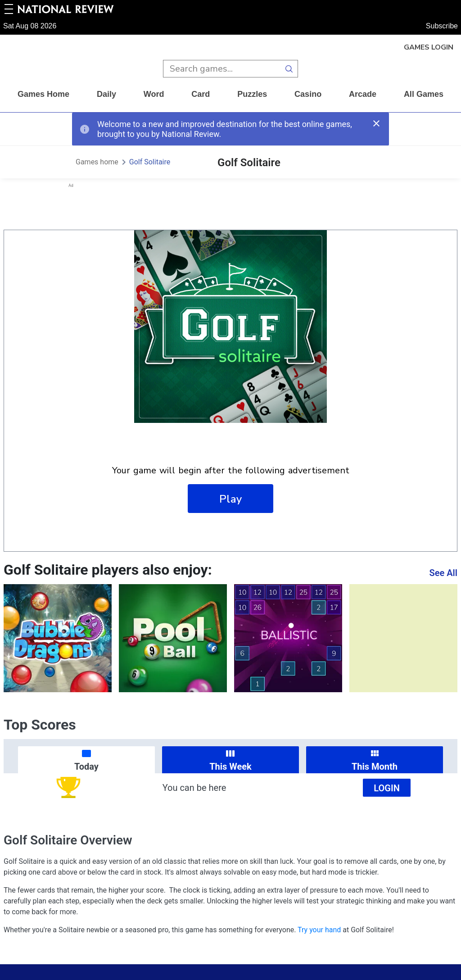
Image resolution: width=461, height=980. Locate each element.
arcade (363, 94)
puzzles (252, 94)
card (201, 94)
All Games (424, 94)
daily (106, 94)
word (154, 94)
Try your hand (319, 930)
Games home (43, 94)
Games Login (429, 47)
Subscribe (442, 26)
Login (387, 788)
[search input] (222, 69)
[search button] (289, 69)
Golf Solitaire (150, 162)
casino (308, 94)
